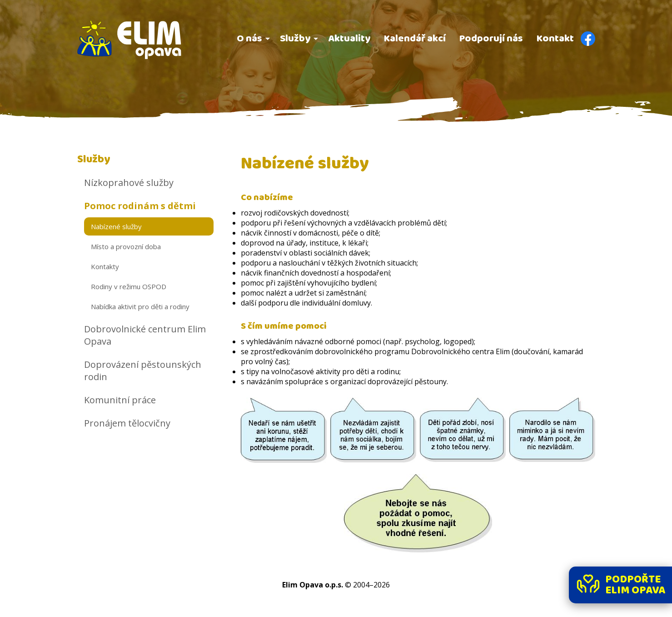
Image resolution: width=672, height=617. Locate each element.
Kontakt (555, 39)
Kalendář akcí (415, 39)
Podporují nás (491, 39)
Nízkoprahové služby (129, 183)
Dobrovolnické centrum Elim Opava (145, 335)
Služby (295, 39)
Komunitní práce (120, 400)
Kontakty (105, 266)
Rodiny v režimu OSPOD (129, 286)
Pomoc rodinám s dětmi (140, 206)
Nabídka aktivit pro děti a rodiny (140, 306)
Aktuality (349, 39)
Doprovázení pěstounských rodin (143, 371)
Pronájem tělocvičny (127, 423)
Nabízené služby (116, 226)
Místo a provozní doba (126, 246)
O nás (249, 39)
